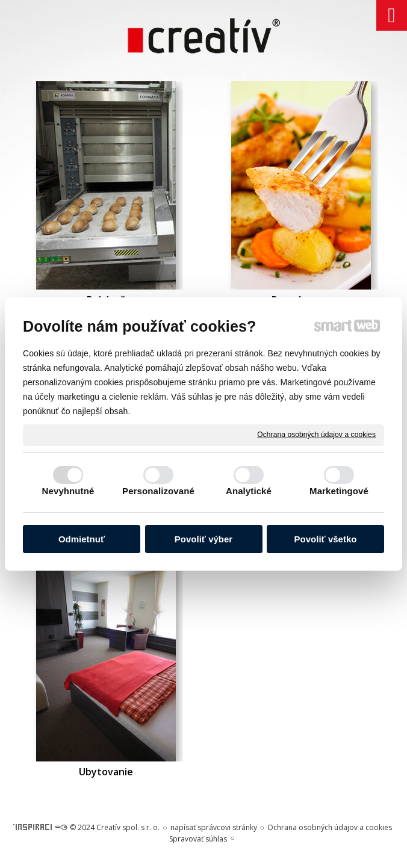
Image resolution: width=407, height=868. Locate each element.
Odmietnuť (82, 539)
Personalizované (158, 491)
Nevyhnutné (68, 491)
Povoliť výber (203, 539)
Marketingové (339, 491)
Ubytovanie (106, 772)
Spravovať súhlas (198, 839)
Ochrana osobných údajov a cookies (316, 435)
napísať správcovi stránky (214, 827)
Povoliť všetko (326, 539)
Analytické (249, 491)
